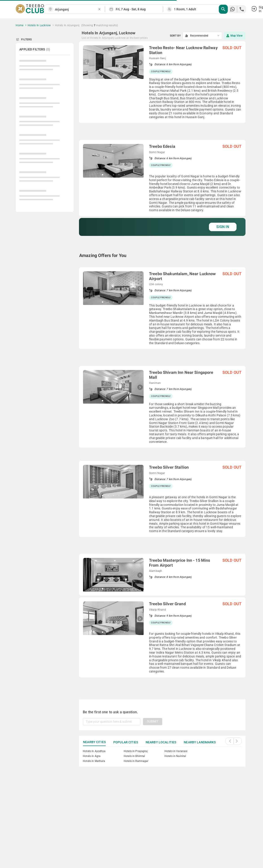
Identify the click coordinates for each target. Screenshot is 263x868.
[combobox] (76, 10)
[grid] (162, 365)
